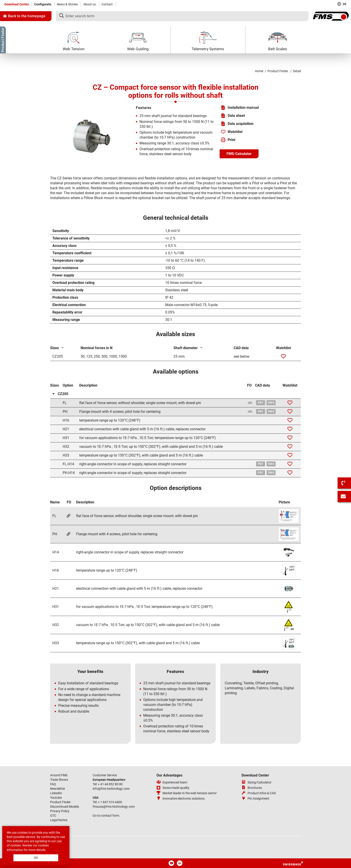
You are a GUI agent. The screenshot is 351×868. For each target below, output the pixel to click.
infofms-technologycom (111, 789)
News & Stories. (68, 4)
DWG (271, 403)
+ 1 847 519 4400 (110, 802)
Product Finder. (278, 71)
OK (36, 858)
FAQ (53, 784)
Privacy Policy (60, 811)
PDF (261, 403)
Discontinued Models (65, 807)
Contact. (107, 4)
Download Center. (17, 4)
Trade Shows (59, 780)
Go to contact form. (106, 816)
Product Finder (60, 802)
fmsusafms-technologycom (114, 807)
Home (259, 71)
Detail (297, 71)
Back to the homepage (24, 16)
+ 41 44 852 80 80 (111, 784)
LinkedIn (56, 793)
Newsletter (58, 789)
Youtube (56, 798)
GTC (53, 816)
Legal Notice (59, 820)
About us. (90, 4)
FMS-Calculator (239, 154)
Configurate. (43, 4)
